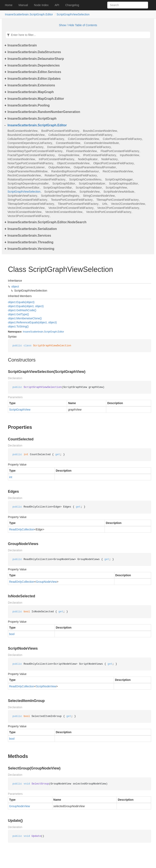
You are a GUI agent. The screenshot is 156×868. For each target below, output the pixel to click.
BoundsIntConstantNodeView (26, 135)
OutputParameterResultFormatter (95, 167)
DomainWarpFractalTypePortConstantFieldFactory (79, 147)
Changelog (72, 5)
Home (9, 5)
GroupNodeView (69, 155)
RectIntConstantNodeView (24, 175)
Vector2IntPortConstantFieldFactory (71, 208)
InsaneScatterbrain (22, 45)
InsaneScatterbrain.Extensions (31, 85)
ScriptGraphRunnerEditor (23, 188)
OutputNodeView (59, 167)
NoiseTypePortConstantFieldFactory (30, 163)
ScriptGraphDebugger (119, 179)
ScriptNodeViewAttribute (119, 192)
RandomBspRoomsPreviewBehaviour (75, 171)
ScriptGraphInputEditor (123, 183)
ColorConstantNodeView (83, 139)
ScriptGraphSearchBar (58, 188)
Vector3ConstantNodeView (24, 212)
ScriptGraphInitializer (92, 183)
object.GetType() (18, 314)
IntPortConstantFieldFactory (56, 159)
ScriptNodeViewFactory (22, 196)
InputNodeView (129, 155)
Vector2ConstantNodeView (128, 204)
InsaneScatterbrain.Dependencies (34, 65)
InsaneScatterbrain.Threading (30, 242)
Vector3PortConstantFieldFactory (28, 216)
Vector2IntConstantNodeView (26, 208)
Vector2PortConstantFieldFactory (118, 208)
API (57, 5)
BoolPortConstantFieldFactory (60, 131)
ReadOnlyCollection (22, 529)
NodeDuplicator (88, 159)
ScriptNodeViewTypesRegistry (60, 196)
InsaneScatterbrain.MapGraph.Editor (36, 99)
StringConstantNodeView (99, 196)
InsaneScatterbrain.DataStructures (34, 52)
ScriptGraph (50, 332)
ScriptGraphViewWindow (60, 192)
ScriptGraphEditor (64, 183)
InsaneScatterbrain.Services (29, 236)
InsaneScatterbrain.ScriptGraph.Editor (29, 14)
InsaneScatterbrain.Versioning (31, 249)
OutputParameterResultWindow (28, 171)
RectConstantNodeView (118, 171)
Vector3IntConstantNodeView (64, 212)
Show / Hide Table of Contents (78, 25)
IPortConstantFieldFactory (100, 155)
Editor (61, 332)
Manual (23, 5)
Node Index (41, 5)
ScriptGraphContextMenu (85, 179)
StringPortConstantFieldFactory (27, 200)
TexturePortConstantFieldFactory (72, 200)
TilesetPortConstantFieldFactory (78, 204)
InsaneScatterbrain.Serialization (32, 229)
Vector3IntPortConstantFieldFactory (109, 212)
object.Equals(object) (21, 302)
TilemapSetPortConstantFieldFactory (31, 204)
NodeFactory (109, 159)
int (11, 477)
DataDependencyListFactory (25, 147)
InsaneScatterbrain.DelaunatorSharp (36, 59)
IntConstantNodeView (21, 159)
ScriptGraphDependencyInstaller (28, 183)
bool (12, 634)
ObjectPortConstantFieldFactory (113, 163)
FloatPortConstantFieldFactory (120, 151)
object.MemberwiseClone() (25, 318)
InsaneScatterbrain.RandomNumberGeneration (44, 112)
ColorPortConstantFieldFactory (122, 139)
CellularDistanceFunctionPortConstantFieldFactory (80, 135)
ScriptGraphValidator (89, 188)
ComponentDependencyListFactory (30, 143)
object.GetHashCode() (22, 310)
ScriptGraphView (116, 188)
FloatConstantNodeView (82, 151)
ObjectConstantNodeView (73, 163)
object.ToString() (18, 326)
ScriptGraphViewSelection (73, 14)
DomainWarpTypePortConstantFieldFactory (35, 151)
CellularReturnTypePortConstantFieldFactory (36, 139)
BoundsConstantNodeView (100, 131)
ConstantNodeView (68, 143)
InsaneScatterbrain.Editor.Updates (34, 79)
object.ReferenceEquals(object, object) (32, 322)
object (15, 286)
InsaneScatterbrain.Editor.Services (34, 72)
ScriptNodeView (89, 192)
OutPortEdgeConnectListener (26, 167)
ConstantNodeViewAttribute (101, 143)
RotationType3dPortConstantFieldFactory (71, 175)
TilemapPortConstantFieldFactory (117, 200)
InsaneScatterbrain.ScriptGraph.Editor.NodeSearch (47, 222)
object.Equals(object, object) (26, 306)
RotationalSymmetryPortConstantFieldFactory (36, 179)
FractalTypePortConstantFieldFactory (31, 155)
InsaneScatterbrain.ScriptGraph (32, 119)
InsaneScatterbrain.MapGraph (31, 92)
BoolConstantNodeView (23, 131)
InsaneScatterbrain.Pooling (29, 105)
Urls (105, 204)
